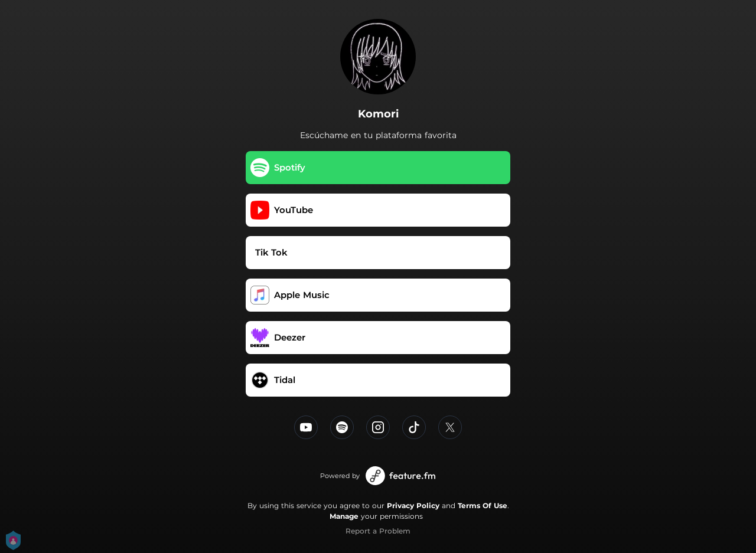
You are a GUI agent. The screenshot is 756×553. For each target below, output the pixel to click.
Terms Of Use (483, 505)
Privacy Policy (413, 505)
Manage (344, 516)
